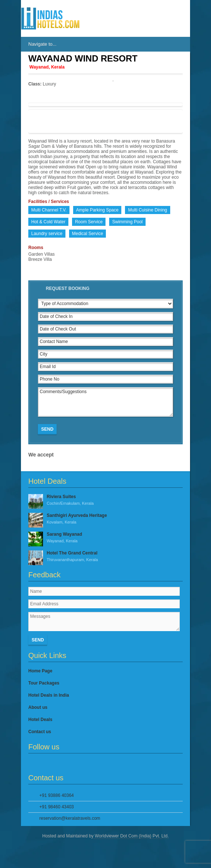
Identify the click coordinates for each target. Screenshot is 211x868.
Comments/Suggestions (105, 402)
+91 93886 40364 (57, 795)
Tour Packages (44, 683)
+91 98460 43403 (57, 807)
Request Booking (68, 288)
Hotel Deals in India (49, 695)
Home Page (40, 671)
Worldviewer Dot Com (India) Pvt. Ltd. (131, 836)
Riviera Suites (105, 500)
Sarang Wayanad (105, 538)
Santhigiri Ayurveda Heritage (105, 519)
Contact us (40, 732)
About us (38, 707)
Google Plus (57, 763)
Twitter (45, 763)
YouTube (69, 763)
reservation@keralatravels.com (70, 818)
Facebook (33, 763)
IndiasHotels (50, 18)
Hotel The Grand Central (105, 557)
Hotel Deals (40, 720)
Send (47, 429)
